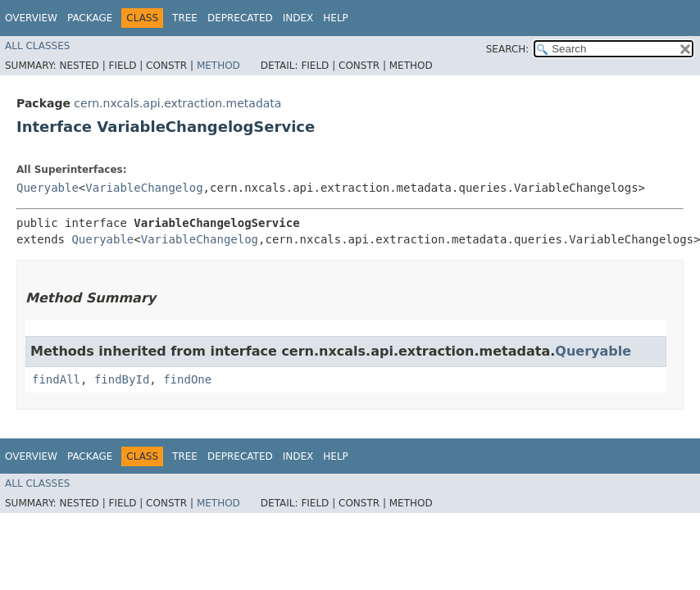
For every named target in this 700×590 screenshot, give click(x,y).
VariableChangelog (144, 188)
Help (336, 18)
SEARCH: (508, 49)
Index (298, 18)
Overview (31, 18)
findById (122, 379)
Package (90, 18)
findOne (187, 379)
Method (218, 66)
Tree (185, 18)
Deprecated (240, 18)
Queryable (48, 188)
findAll (56, 379)
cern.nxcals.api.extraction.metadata (177, 103)
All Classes (37, 46)
